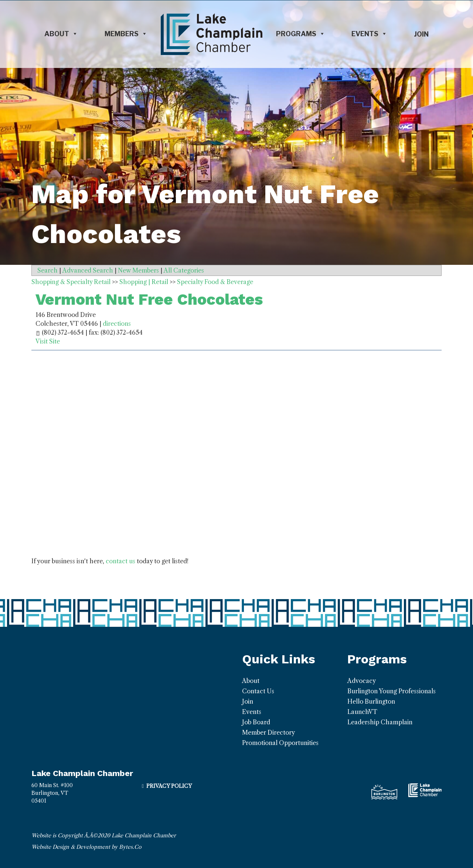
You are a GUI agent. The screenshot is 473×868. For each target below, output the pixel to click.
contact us (120, 561)
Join (421, 34)
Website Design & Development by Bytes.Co (86, 847)
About (61, 34)
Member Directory (268, 732)
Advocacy (362, 681)
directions (117, 324)
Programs (301, 34)
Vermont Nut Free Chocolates (149, 299)
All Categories (184, 270)
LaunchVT (362, 712)
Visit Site (48, 341)
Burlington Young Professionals (392, 691)
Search (47, 270)
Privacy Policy (169, 786)
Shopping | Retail (144, 282)
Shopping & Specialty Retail (71, 282)
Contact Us (258, 691)
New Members (138, 270)
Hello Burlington (371, 701)
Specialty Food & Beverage (215, 282)
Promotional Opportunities (280, 743)
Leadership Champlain (380, 722)
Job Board (256, 722)
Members (126, 34)
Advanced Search (88, 270)
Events (369, 34)
